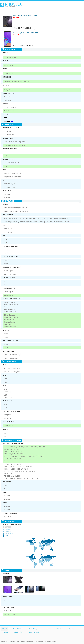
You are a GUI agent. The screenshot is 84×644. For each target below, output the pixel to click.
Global (4, 629)
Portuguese (18, 632)
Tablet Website (34, 632)
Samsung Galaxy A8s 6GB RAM (26, 33)
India (49, 629)
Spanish (5, 632)
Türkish (60, 629)
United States (18, 629)
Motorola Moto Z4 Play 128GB (25, 15)
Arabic (71, 629)
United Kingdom (35, 629)
